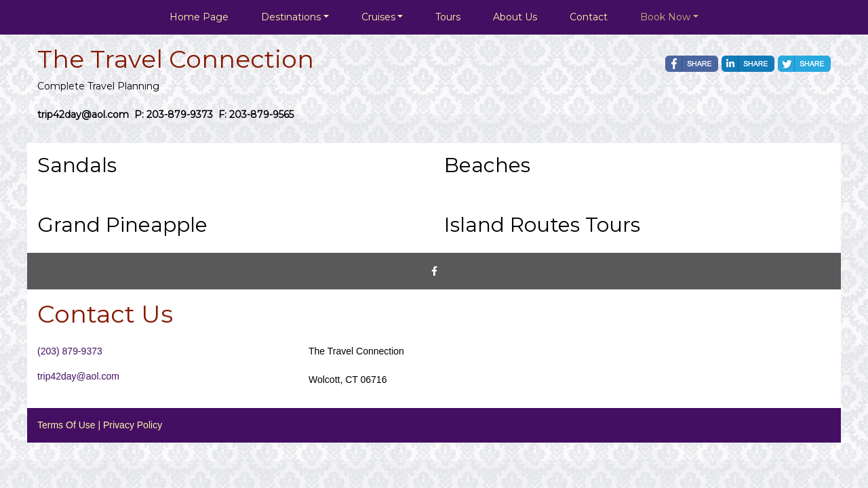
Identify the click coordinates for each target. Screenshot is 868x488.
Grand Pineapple (122, 225)
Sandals (77, 165)
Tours (448, 17)
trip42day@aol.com (78, 376)
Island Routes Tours (542, 225)
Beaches (487, 165)
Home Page (199, 17)
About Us (515, 17)
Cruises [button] (378, 17)
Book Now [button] (665, 17)
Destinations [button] (291, 17)
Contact (589, 17)
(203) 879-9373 (70, 351)
